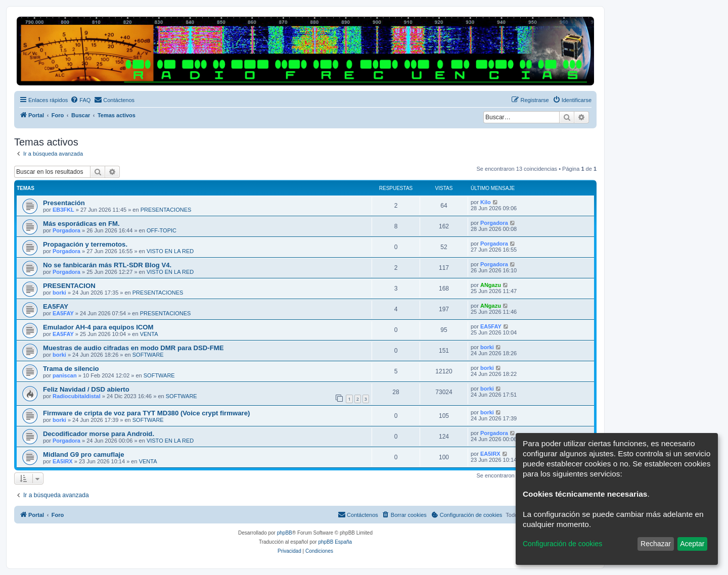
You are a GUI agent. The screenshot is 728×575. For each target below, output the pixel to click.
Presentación (64, 203)
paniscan (65, 375)
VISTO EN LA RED (170, 251)
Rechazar (656, 544)
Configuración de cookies (562, 544)
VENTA (149, 334)
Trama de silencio (71, 369)
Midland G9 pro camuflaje (83, 454)
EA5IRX (63, 461)
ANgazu (491, 285)
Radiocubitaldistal (77, 396)
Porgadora (66, 230)
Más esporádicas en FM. (81, 224)
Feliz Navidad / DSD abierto (86, 389)
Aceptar (692, 544)
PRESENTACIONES (166, 210)
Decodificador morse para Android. (99, 434)
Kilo (486, 202)
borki (59, 293)
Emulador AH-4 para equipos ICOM (98, 327)
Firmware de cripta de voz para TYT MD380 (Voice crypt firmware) (146, 413)
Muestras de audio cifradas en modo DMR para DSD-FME (133, 348)
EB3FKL (63, 210)
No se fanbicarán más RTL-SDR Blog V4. (107, 265)
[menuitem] (80, 100)
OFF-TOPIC (162, 230)
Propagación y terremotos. (85, 244)
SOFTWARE (148, 355)
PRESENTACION (69, 286)
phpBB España (335, 542)
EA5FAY (56, 306)
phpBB (285, 533)
